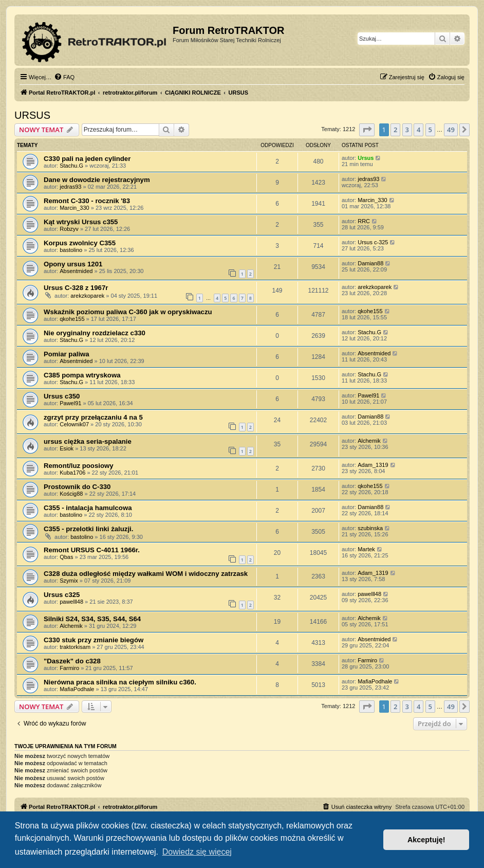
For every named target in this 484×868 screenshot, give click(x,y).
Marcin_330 (74, 208)
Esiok (67, 448)
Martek (366, 549)
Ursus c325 (62, 595)
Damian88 (370, 263)
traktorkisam (75, 647)
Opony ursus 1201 (73, 264)
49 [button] (451, 130)
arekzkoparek (87, 296)
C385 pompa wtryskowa (82, 375)
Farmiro (69, 668)
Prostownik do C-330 (77, 487)
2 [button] (395, 130)
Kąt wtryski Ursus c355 (81, 222)
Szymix (69, 581)
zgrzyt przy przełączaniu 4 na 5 (93, 417)
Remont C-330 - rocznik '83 (87, 201)
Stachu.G (71, 166)
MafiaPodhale (77, 689)
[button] (367, 130)
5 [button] (430, 130)
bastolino (71, 250)
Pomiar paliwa (67, 354)
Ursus (366, 158)
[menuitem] (64, 77)
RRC (364, 221)
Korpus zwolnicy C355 (80, 243)
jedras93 (70, 187)
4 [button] (418, 130)
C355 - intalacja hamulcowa (88, 508)
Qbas (66, 557)
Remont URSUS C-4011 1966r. (92, 550)
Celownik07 (74, 424)
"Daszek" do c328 (72, 661)
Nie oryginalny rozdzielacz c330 (95, 333)
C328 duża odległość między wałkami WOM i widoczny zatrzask (146, 574)
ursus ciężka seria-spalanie (88, 441)
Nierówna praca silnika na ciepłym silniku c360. (120, 682)
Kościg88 (71, 494)
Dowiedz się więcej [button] (197, 852)
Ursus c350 (62, 396)
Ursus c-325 (373, 242)
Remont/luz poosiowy (79, 466)
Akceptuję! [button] (426, 840)
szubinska (370, 528)
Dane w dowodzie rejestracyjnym (97, 180)
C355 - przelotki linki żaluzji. (88, 529)
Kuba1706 (72, 473)
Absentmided (76, 271)
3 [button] (407, 130)
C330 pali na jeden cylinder (87, 159)
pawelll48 (71, 602)
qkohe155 (72, 319)
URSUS (32, 115)
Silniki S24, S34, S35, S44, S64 (92, 619)
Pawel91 (70, 403)
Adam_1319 (373, 465)
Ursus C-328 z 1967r (76, 288)
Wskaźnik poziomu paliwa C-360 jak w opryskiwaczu (128, 312)
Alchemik (369, 441)
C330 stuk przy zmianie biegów (94, 640)
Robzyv (69, 229)
